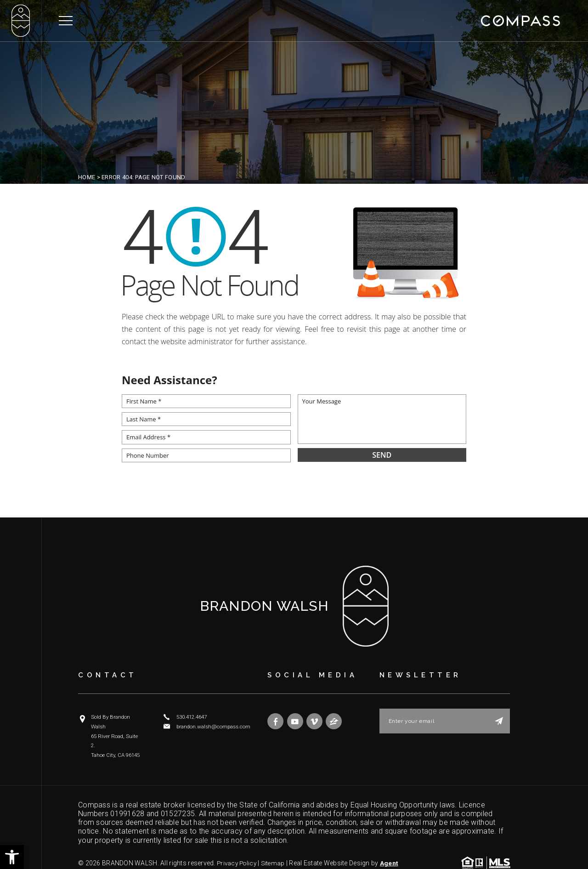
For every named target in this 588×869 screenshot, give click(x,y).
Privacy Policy (238, 843)
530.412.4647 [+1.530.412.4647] (192, 717)
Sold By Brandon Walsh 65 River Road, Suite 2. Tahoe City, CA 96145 (117, 726)
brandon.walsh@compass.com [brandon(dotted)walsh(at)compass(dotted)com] (212, 726)
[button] (12, 857)
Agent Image (98, 850)
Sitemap (277, 843)
